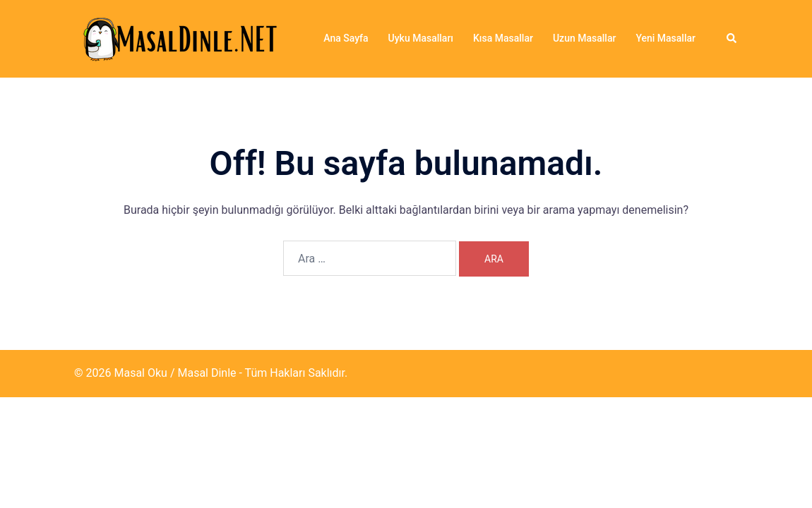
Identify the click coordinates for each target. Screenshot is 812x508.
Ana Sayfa (346, 38)
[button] (732, 39)
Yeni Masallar (665, 38)
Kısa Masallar (503, 38)
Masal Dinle (207, 373)
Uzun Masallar (584, 38)
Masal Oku (140, 373)
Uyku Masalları (421, 38)
